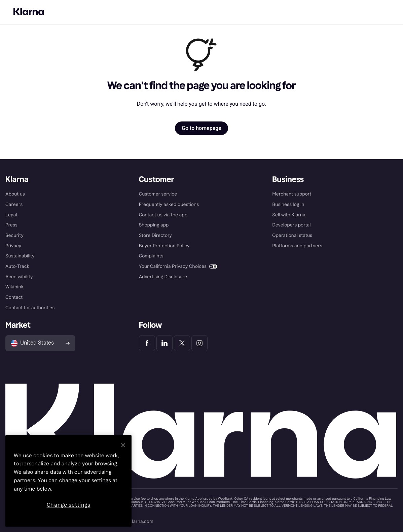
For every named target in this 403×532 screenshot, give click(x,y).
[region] (68, 481)
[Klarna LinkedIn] (164, 343)
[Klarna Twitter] (182, 343)
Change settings (69, 505)
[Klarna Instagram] (199, 343)
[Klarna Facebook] (147, 343)
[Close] (123, 445)
